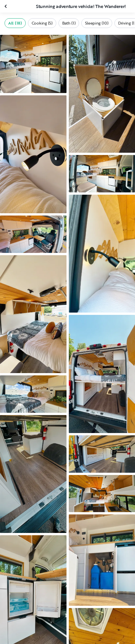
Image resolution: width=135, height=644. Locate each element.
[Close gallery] (6, 6)
